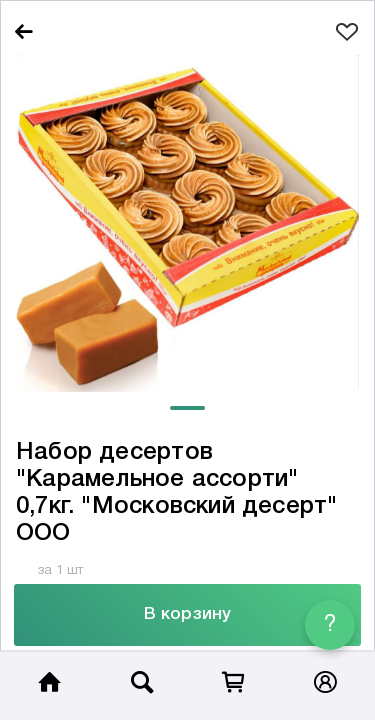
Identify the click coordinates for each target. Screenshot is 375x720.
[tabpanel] (187, 223)
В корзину (187, 614)
